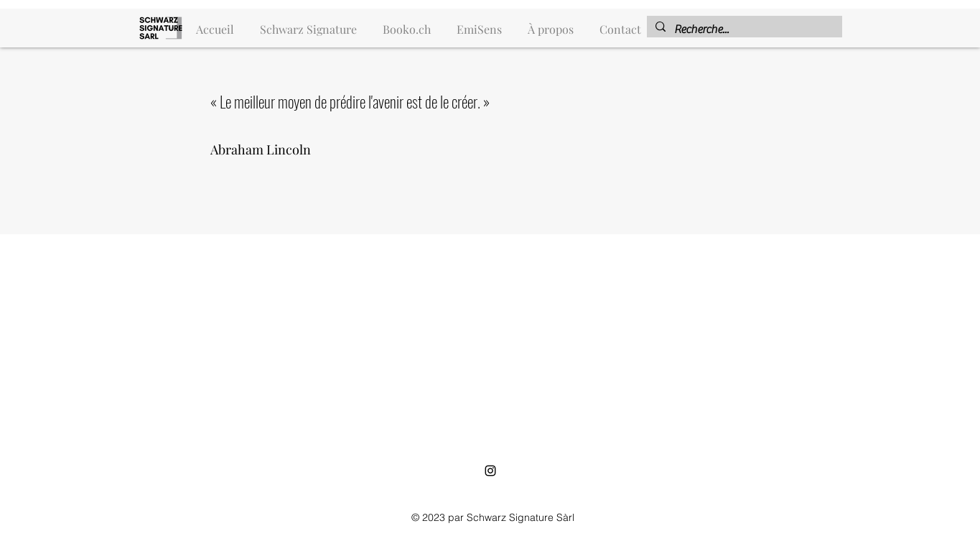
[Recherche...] (743, 29)
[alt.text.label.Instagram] (490, 471)
